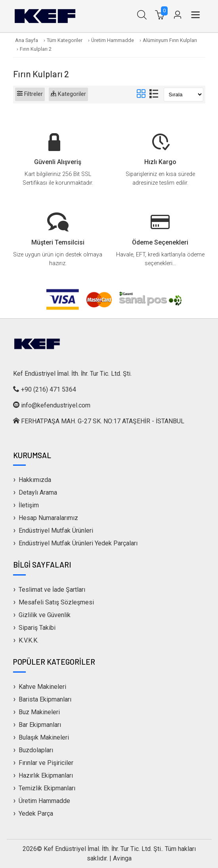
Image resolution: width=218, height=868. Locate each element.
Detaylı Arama (38, 492)
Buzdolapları (36, 750)
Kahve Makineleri (42, 687)
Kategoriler (68, 94)
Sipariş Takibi (37, 628)
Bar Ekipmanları (40, 725)
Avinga (122, 858)
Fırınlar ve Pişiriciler (46, 763)
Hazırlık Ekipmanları (46, 775)
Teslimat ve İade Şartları (52, 590)
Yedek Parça (36, 814)
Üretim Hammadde (113, 40)
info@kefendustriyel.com (56, 405)
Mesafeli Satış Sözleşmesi (56, 602)
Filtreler (30, 94)
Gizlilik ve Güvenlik (45, 615)
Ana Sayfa (27, 40)
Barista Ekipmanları (45, 699)
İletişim (29, 505)
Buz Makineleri (39, 712)
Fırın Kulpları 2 (36, 49)
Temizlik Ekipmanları (47, 788)
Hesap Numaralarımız (48, 518)
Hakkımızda (35, 480)
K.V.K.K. (29, 640)
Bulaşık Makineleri (44, 737)
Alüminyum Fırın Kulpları (170, 40)
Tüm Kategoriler (65, 40)
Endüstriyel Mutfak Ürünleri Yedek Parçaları (78, 543)
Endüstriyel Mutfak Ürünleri (56, 531)
